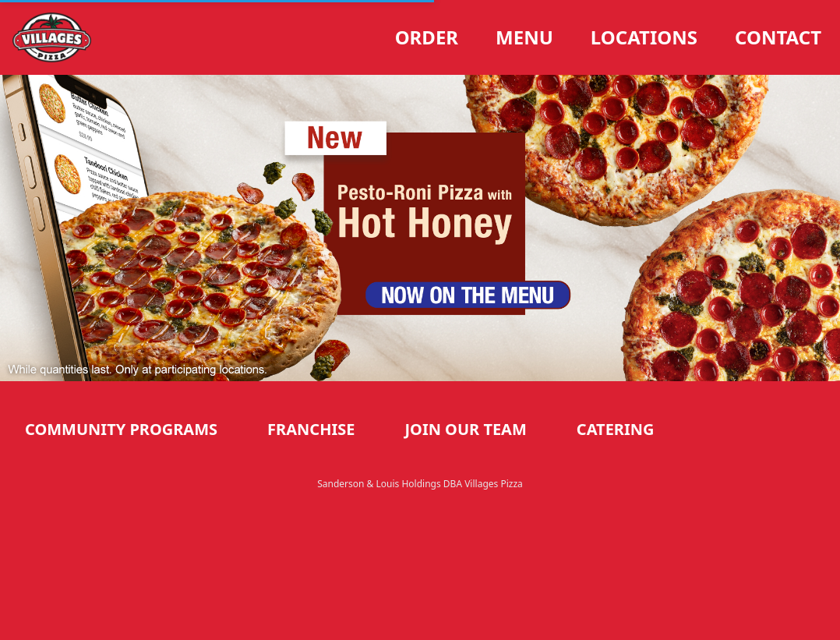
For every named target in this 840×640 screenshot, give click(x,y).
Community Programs (121, 429)
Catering (616, 429)
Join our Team (465, 429)
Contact (778, 37)
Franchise (311, 429)
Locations (644, 37)
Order (427, 37)
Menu (524, 37)
